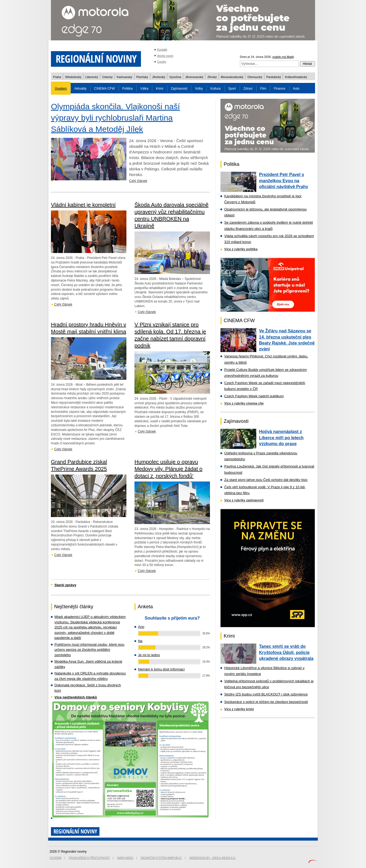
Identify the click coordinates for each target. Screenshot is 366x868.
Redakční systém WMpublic (161, 858)
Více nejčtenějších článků (76, 697)
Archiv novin (165, 56)
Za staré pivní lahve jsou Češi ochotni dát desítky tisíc (266, 480)
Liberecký (92, 77)
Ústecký (107, 77)
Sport (232, 89)
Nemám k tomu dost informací (161, 669)
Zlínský (212, 77)
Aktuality (80, 89)
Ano (141, 627)
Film (263, 89)
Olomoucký (255, 77)
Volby (199, 89)
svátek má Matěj (283, 57)
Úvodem (61, 89)
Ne (140, 641)
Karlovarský (124, 77)
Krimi (159, 89)
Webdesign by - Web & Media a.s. (213, 858)
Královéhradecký (296, 77)
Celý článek (138, 181)
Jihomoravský (194, 77)
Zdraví (248, 89)
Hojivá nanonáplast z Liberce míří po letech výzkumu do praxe (281, 438)
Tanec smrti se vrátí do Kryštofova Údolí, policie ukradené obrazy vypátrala (286, 652)
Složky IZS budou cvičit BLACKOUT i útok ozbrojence (266, 694)
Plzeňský (142, 77)
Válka (144, 89)
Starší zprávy (65, 585)
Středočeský (73, 77)
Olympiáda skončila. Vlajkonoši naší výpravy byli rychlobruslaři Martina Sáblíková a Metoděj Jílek (115, 118)
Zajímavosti (179, 89)
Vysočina (175, 77)
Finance (280, 89)
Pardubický (274, 77)
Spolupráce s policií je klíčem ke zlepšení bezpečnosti (266, 702)
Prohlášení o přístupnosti (89, 858)
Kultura (215, 89)
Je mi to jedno (149, 655)
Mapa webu (125, 858)
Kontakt (162, 50)
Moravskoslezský (232, 77)
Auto (296, 89)
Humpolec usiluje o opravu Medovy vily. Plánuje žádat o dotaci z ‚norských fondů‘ (168, 469)
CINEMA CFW (104, 89)
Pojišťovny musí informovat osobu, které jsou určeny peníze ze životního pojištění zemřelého (89, 650)
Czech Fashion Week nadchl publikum (254, 396)
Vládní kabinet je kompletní (83, 205)
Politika (128, 89)
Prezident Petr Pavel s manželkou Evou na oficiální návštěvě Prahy (284, 181)
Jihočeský (159, 77)
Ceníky (162, 62)
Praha (57, 77)
